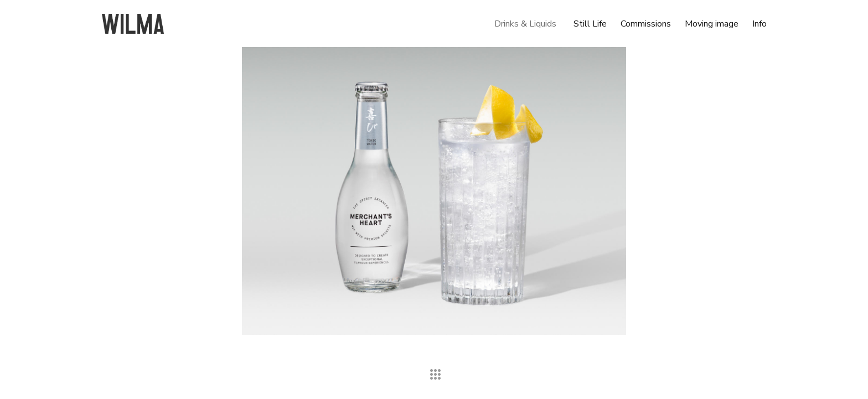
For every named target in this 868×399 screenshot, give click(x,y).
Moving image (712, 24)
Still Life (590, 24)
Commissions (646, 24)
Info (759, 24)
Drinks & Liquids (525, 24)
